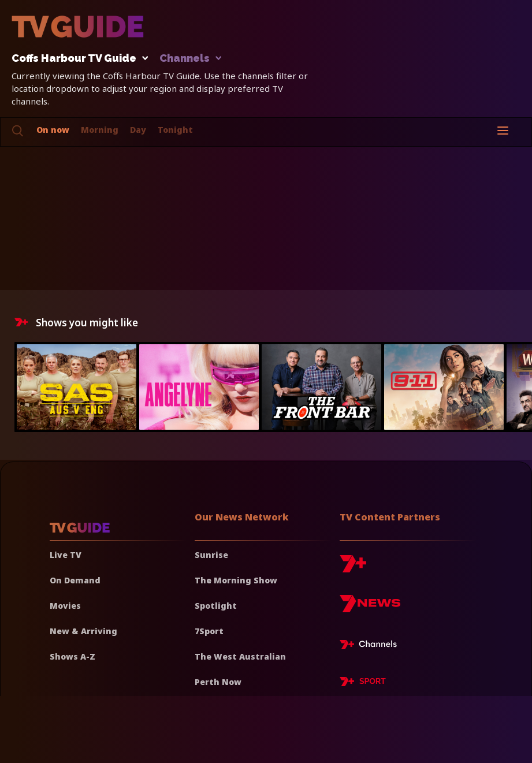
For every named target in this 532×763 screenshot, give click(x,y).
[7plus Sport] (363, 683)
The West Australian (240, 656)
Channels (190, 59)
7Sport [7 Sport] (209, 631)
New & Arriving (83, 631)
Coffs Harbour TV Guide (77, 59)
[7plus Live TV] (371, 646)
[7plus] (353, 568)
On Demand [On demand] (75, 580)
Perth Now (218, 682)
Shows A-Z (72, 656)
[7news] (370, 608)
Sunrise (211, 555)
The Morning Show (236, 580)
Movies (65, 606)
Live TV (66, 555)
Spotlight (216, 606)
